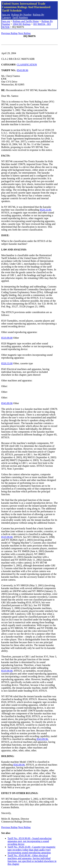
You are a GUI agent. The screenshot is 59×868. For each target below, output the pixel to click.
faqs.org (6, 15)
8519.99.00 (7, 338)
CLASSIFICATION (27, 65)
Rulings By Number (21, 15)
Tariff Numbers (20, 17)
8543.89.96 (22, 70)
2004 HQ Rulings (22, 24)
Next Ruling (24, 33)
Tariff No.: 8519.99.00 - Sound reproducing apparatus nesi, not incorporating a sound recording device (29, 841)
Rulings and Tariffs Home (26, 21)
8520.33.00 (45, 210)
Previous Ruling (9, 33)
